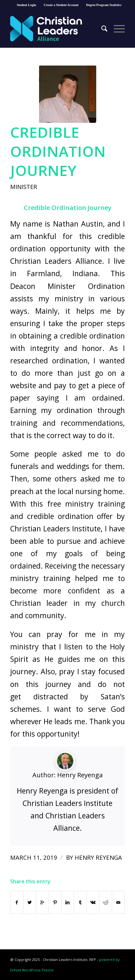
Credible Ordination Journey (58, 151)
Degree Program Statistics (104, 5)
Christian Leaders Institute (55, 528)
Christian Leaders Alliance (56, 261)
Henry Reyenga (80, 775)
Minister (24, 187)
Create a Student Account (61, 5)
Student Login (27, 5)
